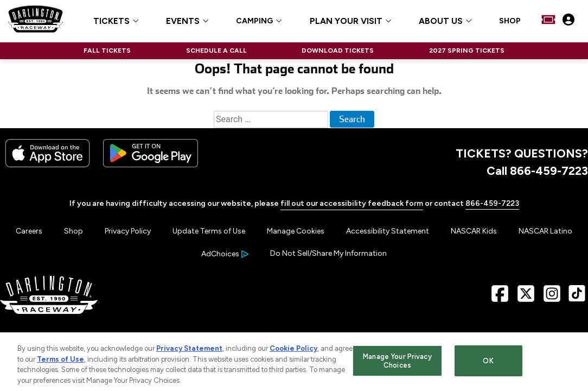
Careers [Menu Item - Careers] (29, 231)
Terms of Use (60, 362)
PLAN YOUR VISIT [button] (346, 21)
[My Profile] (568, 21)
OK (488, 364)
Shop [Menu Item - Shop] (73, 231)
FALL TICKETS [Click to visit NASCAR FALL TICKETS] (107, 51)
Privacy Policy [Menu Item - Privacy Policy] (128, 231)
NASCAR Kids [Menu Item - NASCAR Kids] (474, 231)
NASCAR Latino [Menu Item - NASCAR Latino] (545, 231)
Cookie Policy (293, 351)
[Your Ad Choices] (225, 254)
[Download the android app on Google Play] (151, 165)
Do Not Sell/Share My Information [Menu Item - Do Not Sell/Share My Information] (328, 253)
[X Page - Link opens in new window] (526, 297)
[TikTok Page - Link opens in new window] (577, 297)
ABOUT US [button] (441, 21)
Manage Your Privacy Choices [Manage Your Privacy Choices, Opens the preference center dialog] (397, 364)
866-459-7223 (492, 203)
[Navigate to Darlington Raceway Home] (36, 21)
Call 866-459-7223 (537, 171)
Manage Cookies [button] (296, 231)
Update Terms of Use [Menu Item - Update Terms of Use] (209, 231)
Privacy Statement (189, 351)
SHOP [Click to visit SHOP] (510, 21)
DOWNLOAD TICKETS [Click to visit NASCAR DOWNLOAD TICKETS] (338, 51)
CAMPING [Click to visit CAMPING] (254, 21)
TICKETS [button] (111, 21)
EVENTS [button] (183, 21)
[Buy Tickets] (548, 21)
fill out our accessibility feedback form (352, 203)
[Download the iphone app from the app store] (47, 165)
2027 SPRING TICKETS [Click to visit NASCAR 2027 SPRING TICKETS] (467, 51)
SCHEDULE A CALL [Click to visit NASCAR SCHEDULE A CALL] (216, 51)
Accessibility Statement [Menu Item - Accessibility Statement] (388, 231)
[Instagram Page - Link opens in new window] (552, 297)
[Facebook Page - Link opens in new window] (500, 297)
